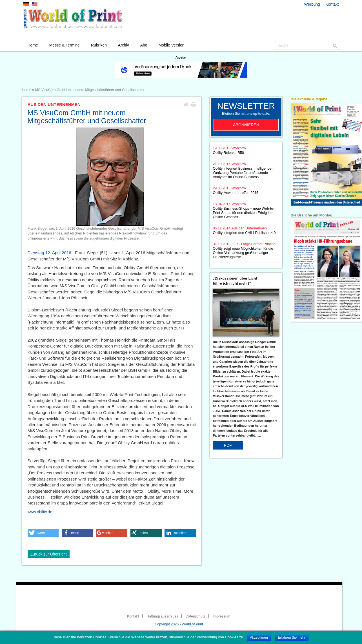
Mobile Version (172, 45)
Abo (144, 45)
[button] (43, 533)
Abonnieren (246, 125)
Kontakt (332, 4)
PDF (228, 445)
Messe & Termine (65, 45)
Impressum (221, 616)
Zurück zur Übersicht (49, 554)
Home (33, 45)
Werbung (312, 4)
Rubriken (99, 45)
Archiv (124, 45)
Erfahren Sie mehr (291, 638)
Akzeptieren (259, 638)
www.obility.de (40, 512)
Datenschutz (195, 616)
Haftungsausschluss (162, 616)
